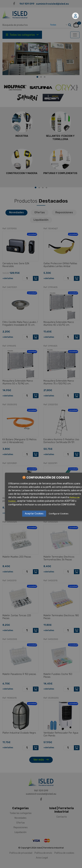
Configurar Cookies (59, 514)
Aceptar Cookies (34, 514)
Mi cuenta (75, 16)
